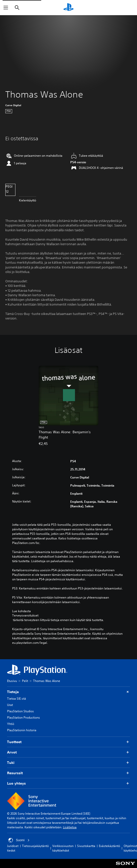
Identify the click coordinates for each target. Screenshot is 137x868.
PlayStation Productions (24, 717)
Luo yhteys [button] (68, 783)
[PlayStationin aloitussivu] (68, 8)
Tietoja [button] (68, 692)
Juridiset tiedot (13, 848)
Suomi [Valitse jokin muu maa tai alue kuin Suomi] (19, 840)
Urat (10, 705)
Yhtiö (11, 724)
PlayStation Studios (20, 711)
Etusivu (12, 681)
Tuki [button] (68, 763)
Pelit (25, 681)
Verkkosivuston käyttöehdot (63, 848)
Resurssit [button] (68, 773)
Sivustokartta (86, 846)
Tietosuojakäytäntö (35, 846)
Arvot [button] (68, 752)
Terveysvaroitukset (25, 615)
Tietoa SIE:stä (17, 699)
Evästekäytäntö (109, 846)
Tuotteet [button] (68, 742)
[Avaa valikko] (6, 8)
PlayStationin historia (22, 730)
